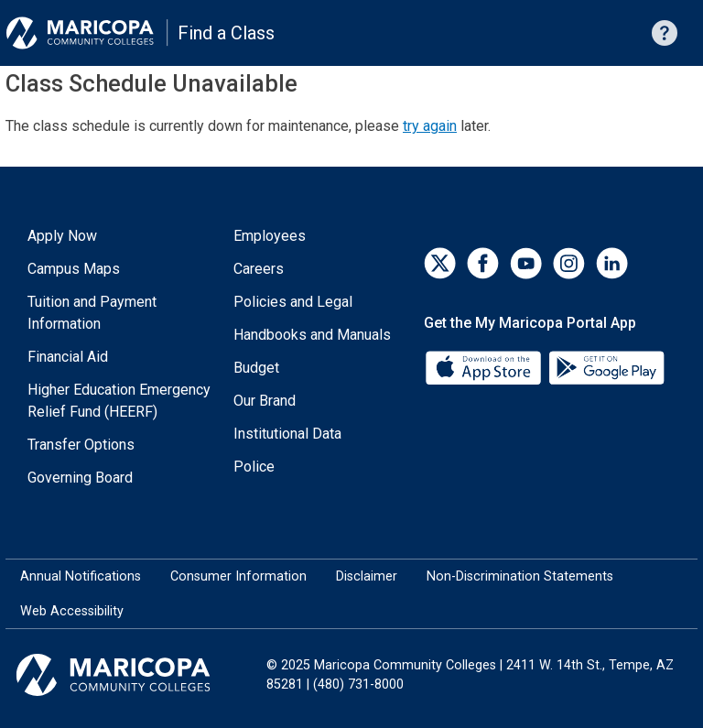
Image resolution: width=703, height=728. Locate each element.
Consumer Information (238, 576)
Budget (256, 368)
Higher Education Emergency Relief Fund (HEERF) (119, 401)
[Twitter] (440, 263)
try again (430, 126)
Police (254, 467)
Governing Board (80, 478)
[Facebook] (483, 263)
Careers (259, 269)
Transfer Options (81, 445)
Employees (270, 236)
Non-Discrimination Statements (520, 576)
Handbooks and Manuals (312, 335)
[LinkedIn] (612, 263)
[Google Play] (606, 367)
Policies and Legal (293, 302)
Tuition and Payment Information (92, 313)
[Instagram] (569, 263)
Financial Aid (68, 357)
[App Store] (485, 367)
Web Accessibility (72, 611)
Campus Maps (74, 269)
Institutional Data (287, 434)
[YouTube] (526, 263)
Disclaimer (367, 576)
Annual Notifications (81, 576)
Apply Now (62, 236)
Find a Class (226, 33)
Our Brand (265, 401)
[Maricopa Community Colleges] (136, 675)
